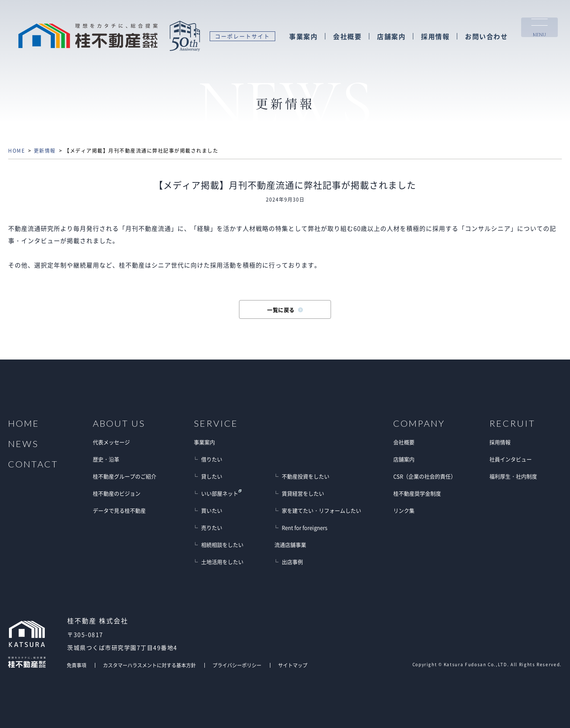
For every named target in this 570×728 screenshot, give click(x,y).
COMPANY (419, 423)
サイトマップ (293, 665)
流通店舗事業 (290, 545)
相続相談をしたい (222, 545)
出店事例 (292, 562)
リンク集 (404, 510)
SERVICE (216, 423)
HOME (16, 151)
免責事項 (77, 665)
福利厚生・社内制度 (513, 476)
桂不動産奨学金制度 (417, 493)
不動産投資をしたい (306, 476)
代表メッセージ (111, 442)
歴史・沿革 (106, 459)
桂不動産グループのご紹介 (125, 476)
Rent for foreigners (305, 527)
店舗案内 (391, 36)
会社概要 (347, 36)
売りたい (212, 527)
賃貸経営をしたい (303, 493)
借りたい (212, 459)
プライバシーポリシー (237, 665)
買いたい (212, 510)
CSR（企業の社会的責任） (425, 476)
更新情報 (45, 151)
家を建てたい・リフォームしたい (321, 510)
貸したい (212, 476)
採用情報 (435, 36)
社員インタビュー (511, 459)
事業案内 (303, 36)
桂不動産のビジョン (117, 493)
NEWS (23, 444)
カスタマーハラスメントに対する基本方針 (149, 665)
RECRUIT (512, 423)
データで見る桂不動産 (119, 510)
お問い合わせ (486, 36)
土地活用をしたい (222, 562)
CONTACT (33, 464)
